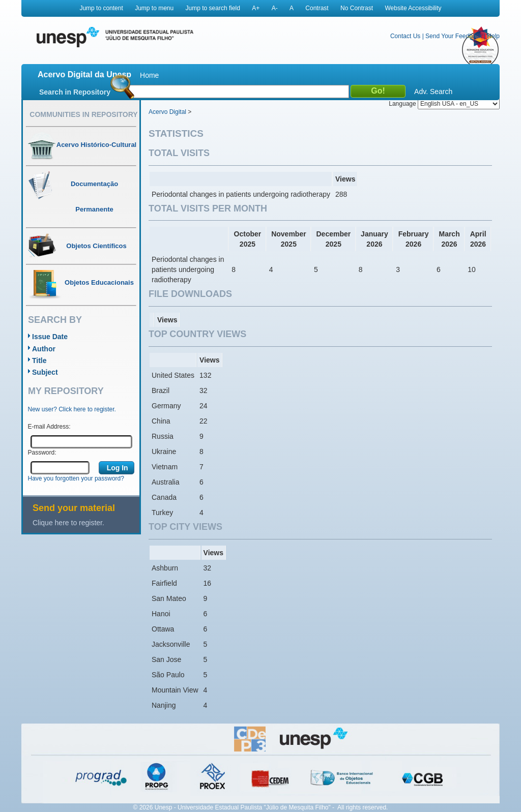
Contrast (317, 8)
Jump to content (101, 8)
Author (44, 349)
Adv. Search (433, 92)
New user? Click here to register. (72, 409)
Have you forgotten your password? (76, 478)
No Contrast (357, 8)
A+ (256, 8)
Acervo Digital (167, 112)
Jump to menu (154, 8)
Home (149, 75)
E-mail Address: (49, 427)
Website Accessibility (413, 8)
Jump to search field (213, 8)
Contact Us (405, 36)
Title (39, 360)
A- (275, 8)
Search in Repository (75, 92)
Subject (45, 372)
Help (493, 36)
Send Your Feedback (454, 36)
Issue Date (50, 337)
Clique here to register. (68, 523)
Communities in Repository (83, 114)
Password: (42, 453)
